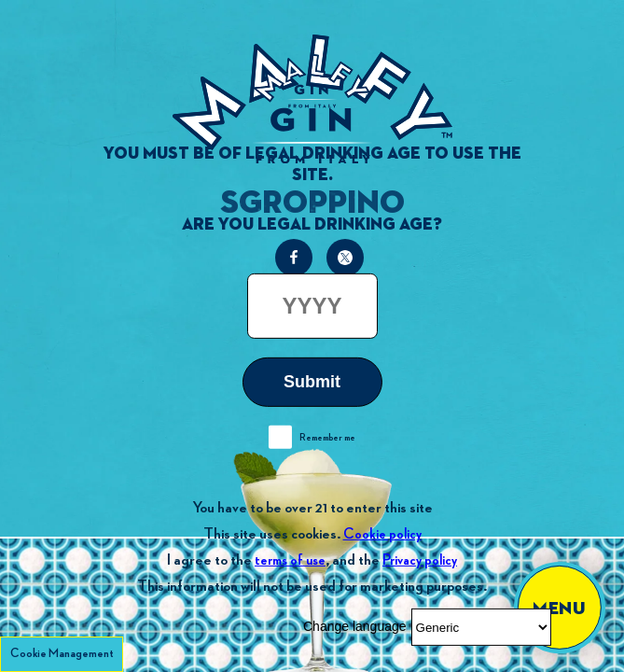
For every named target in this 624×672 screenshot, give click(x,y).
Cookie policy (382, 534)
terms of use (290, 560)
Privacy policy (420, 560)
